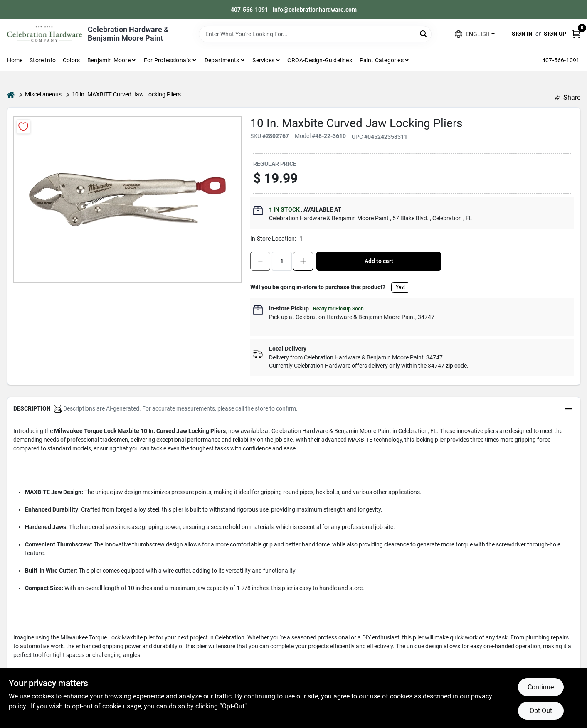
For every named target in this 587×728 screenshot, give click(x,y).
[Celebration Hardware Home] (44, 34)
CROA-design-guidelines (319, 60)
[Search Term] (315, 34)
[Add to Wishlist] (23, 127)
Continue (541, 687)
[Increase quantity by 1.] (303, 261)
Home (15, 60)
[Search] (424, 33)
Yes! (400, 287)
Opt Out (541, 711)
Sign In (522, 34)
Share (568, 97)
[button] (475, 34)
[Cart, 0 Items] (576, 34)
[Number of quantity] (282, 261)
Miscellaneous (43, 94)
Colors (71, 60)
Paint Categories (382, 60)
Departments (222, 60)
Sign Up (555, 34)
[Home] (11, 95)
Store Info (43, 60)
